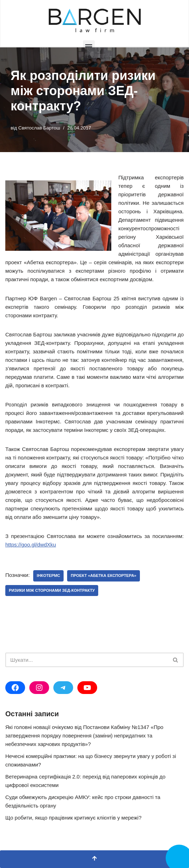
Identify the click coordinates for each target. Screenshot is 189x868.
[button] (89, 46)
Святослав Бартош (39, 128)
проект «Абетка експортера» (104, 575)
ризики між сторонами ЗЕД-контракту (52, 590)
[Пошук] (87, 660)
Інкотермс (48, 575)
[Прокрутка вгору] (94, 859)
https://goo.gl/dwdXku (31, 545)
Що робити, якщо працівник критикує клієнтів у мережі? (73, 818)
